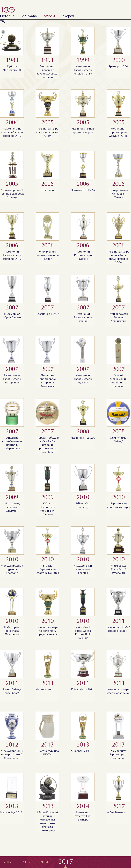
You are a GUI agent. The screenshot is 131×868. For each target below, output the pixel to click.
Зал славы (29, 16)
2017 (66, 862)
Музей (49, 16)
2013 (26, 862)
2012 (8, 862)
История (7, 16)
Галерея (67, 16)
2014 (44, 862)
